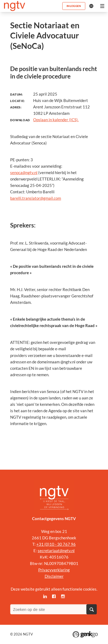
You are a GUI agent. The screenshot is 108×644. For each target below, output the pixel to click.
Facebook (54, 596)
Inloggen (74, 6)
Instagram (63, 596)
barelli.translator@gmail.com (36, 198)
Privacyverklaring (54, 570)
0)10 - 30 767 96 (61, 544)
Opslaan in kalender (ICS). (56, 120)
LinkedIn (45, 596)
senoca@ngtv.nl (24, 172)
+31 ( (41, 544)
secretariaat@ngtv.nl (56, 551)
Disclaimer (54, 576)
